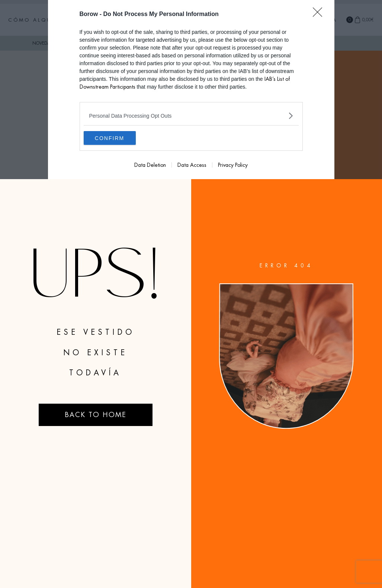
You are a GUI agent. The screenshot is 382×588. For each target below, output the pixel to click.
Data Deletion (150, 166)
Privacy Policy (233, 166)
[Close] (320, 15)
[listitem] (191, 116)
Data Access (192, 166)
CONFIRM (119, 139)
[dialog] (191, 90)
